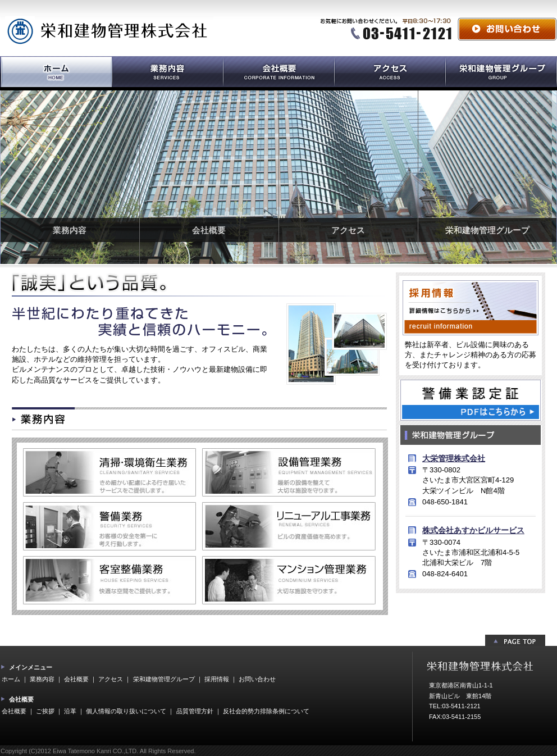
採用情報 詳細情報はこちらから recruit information (471, 308)
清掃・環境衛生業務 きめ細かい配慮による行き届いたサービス (109, 472)
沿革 (70, 711)
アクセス (348, 230)
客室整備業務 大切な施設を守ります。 (109, 580)
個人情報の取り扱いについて (126, 711)
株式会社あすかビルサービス (473, 530)
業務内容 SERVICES (167, 73)
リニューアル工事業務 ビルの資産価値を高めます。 (289, 526)
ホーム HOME (56, 73)
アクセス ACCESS (390, 73)
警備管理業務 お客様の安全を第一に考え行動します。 (109, 526)
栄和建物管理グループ (487, 230)
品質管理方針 (195, 711)
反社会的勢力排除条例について (266, 711)
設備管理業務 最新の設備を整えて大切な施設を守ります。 (289, 472)
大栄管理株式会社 (454, 458)
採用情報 (217, 679)
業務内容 (70, 230)
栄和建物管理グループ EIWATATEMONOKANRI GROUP (501, 73)
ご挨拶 (45, 711)
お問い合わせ (507, 29)
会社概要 (209, 230)
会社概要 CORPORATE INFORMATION (278, 73)
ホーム (11, 679)
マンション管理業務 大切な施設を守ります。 (289, 580)
